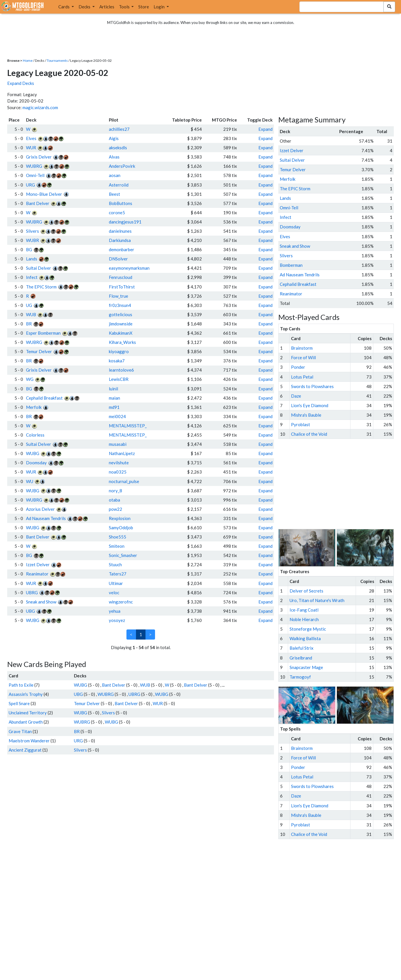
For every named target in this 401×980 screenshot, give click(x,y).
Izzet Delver (38, 564)
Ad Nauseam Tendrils (46, 518)
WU (30, 481)
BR (29, 324)
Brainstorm (302, 348)
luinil (113, 389)
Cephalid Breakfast (44, 398)
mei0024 (117, 416)
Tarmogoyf (300, 677)
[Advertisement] (341, 484)
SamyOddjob (121, 528)
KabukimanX (121, 333)
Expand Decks (21, 83)
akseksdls (118, 148)
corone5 (117, 213)
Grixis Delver (39, 157)
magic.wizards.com (40, 107)
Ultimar (116, 583)
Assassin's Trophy (26, 694)
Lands (32, 259)
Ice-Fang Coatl (304, 610)
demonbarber (122, 249)
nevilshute (119, 463)
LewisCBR (119, 379)
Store (144, 7)
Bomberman (291, 265)
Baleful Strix (302, 648)
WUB (31, 314)
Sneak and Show (41, 602)
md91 (114, 407)
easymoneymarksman (129, 268)
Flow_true (119, 296)
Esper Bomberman (43, 333)
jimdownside (121, 324)
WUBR (32, 240)
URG (30, 185)
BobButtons (121, 203)
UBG (30, 611)
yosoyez (117, 620)
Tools (125, 7)
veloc (114, 593)
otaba (114, 500)
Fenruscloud (121, 277)
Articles (107, 7)
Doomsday (36, 463)
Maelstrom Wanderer (29, 741)
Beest (114, 194)
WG (30, 379)
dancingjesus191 (125, 222)
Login (160, 7)
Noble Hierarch (304, 619)
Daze (296, 396)
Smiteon (117, 546)
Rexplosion (120, 518)
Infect (32, 277)
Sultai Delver (39, 268)
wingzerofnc (121, 602)
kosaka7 (117, 361)
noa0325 (118, 472)
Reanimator (37, 574)
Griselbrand (301, 658)
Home (28, 60)
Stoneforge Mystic (308, 629)
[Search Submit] (389, 7)
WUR (31, 148)
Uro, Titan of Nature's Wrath (317, 600)
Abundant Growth (26, 722)
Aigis (114, 138)
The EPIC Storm (41, 287)
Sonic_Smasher (123, 555)
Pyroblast (301, 424)
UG (29, 305)
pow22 (115, 509)
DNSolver (118, 259)
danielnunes (120, 231)
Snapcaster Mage (306, 667)
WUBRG (34, 166)
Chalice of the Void (309, 434)
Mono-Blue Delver (44, 194)
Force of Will (303, 357)
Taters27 (118, 574)
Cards (64, 7)
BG (29, 249)
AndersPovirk (122, 166)
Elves (31, 138)
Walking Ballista (305, 638)
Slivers (32, 231)
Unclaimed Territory (28, 713)
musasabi (118, 444)
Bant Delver (38, 203)
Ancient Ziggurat (25, 750)
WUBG (33, 453)
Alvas (114, 157)
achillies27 (119, 129)
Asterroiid (119, 185)
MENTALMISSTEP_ (128, 426)
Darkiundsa (120, 240)
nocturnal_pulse (124, 481)
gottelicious (121, 314)
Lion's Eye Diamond (310, 405)
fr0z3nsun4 (120, 305)
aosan (115, 175)
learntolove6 (121, 370)
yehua (115, 611)
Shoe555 (117, 537)
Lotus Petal (302, 377)
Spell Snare (19, 703)
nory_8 (115, 491)
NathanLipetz (122, 453)
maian (114, 398)
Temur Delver (39, 351)
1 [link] (141, 634)
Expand (265, 129)
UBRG (32, 593)
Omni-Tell (35, 175)
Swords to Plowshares (312, 386)
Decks (85, 7)
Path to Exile (21, 685)
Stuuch (115, 564)
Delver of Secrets (306, 591)
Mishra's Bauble (306, 415)
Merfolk (34, 407)
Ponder (298, 367)
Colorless (35, 435)
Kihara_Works (122, 342)
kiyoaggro (119, 351)
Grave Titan (20, 731)
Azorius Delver (40, 509)
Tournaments (57, 60)
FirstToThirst (122, 287)
